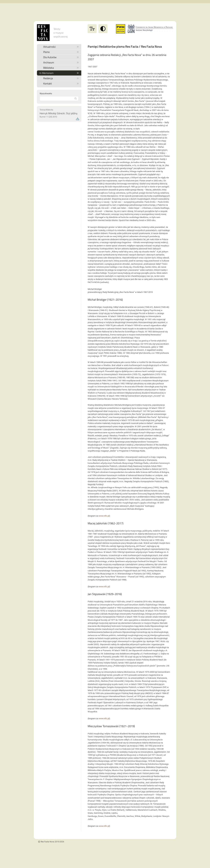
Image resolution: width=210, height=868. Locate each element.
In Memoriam (59, 73)
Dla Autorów (61, 57)
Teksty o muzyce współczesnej (61, 33)
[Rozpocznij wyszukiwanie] (76, 99)
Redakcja (61, 78)
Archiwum (61, 62)
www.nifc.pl (104, 516)
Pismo (61, 52)
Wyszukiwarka (46, 93)
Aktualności (61, 47)
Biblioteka (61, 68)
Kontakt (61, 83)
